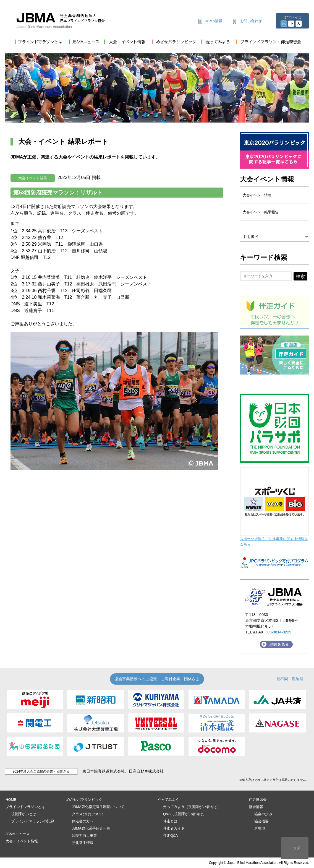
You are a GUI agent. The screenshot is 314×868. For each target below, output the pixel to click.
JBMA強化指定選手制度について (98, 807)
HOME (11, 800)
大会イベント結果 (33, 178)
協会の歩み (263, 814)
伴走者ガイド (174, 828)
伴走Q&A (170, 835)
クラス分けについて (88, 814)
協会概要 (261, 821)
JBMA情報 (214, 21)
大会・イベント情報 (22, 841)
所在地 (260, 828)
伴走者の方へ (83, 821)
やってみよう (168, 800)
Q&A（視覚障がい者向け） (185, 814)
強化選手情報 (83, 843)
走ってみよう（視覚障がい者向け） (192, 807)
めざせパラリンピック (84, 800)
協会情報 (256, 807)
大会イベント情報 (267, 179)
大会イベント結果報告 (261, 212)
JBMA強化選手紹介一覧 (91, 828)
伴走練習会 (258, 800)
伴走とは (170, 821)
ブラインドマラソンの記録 (33, 821)
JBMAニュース (18, 834)
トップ (295, 848)
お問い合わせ (251, 21)
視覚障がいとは (24, 814)
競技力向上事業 (84, 835)
